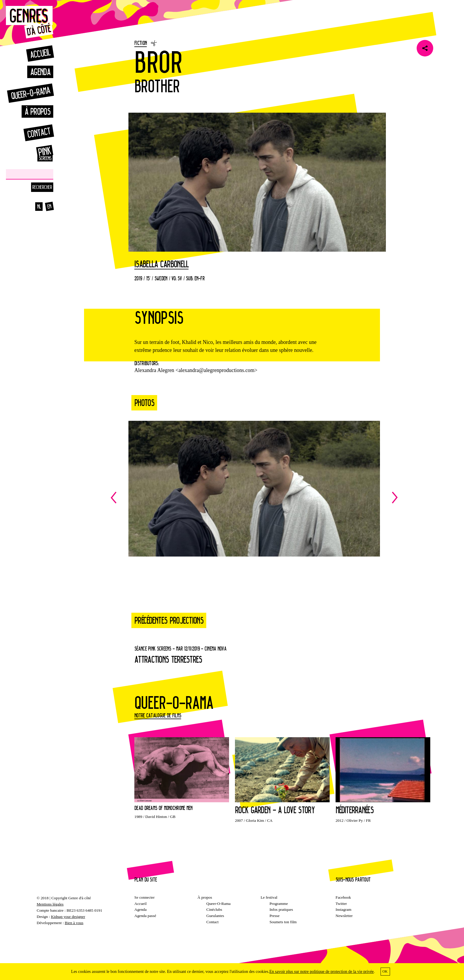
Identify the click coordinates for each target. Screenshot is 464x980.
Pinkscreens (38, 153)
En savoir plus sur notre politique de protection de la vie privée (322, 972)
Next (326, 498)
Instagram (343, 909)
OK (385, 971)
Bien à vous (74, 923)
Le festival (269, 897)
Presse (275, 916)
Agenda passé (145, 916)
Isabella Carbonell (161, 264)
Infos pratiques (281, 909)
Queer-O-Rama (218, 904)
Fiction (141, 43)
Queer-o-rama (30, 93)
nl (39, 206)
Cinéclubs (214, 909)
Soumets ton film (283, 922)
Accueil (40, 53)
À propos (37, 111)
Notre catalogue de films (158, 715)
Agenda (40, 72)
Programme (279, 904)
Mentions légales (50, 904)
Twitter (341, 904)
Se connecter (144, 897)
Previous (182, 498)
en (50, 206)
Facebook (343, 897)
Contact (39, 133)
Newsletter (344, 916)
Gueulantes (215, 916)
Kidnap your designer (68, 917)
